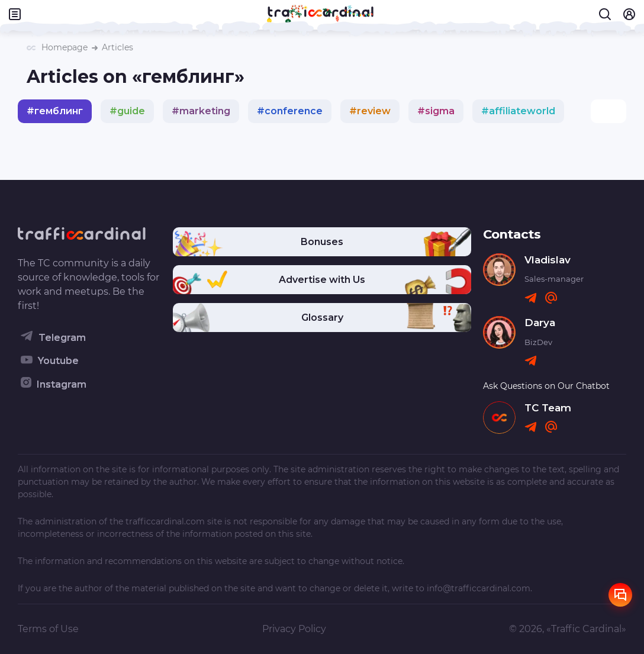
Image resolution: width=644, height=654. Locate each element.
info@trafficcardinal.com (479, 588)
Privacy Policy (294, 629)
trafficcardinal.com (165, 521)
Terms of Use (48, 629)
